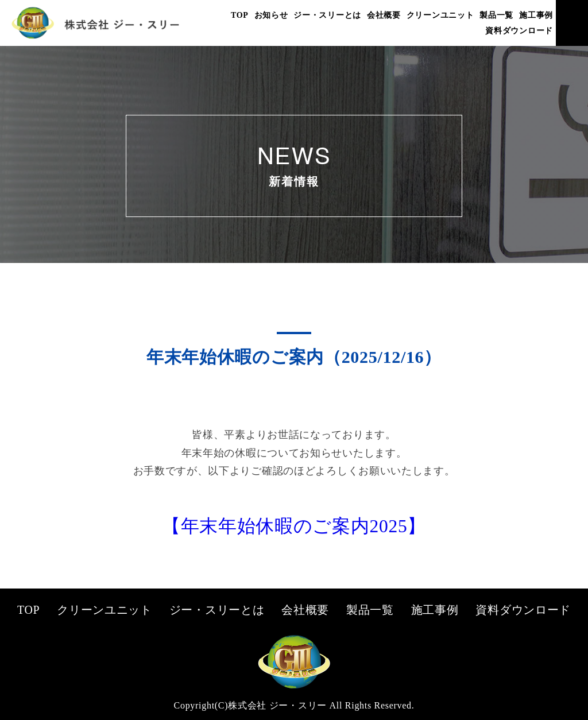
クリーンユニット (440, 15)
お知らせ (271, 15)
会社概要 (384, 15)
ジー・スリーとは (327, 15)
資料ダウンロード (519, 31)
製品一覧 (496, 15)
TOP (240, 15)
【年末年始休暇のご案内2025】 (294, 526)
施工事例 (536, 15)
